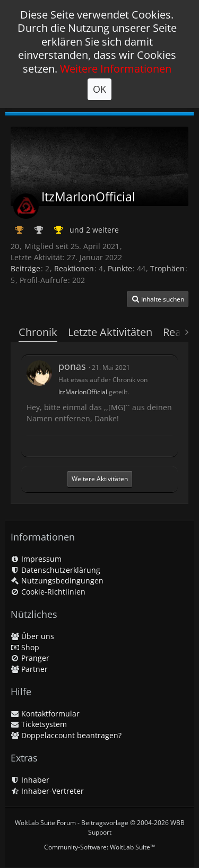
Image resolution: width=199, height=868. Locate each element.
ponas (72, 366)
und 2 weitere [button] (94, 230)
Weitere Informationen (116, 69)
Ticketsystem (39, 724)
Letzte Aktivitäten (110, 332)
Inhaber (30, 780)
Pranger (30, 658)
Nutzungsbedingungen (57, 581)
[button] (158, 299)
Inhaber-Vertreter (47, 791)
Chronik (38, 332)
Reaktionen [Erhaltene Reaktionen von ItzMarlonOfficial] (74, 268)
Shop (25, 647)
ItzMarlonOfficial (83, 392)
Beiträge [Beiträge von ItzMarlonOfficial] (25, 268)
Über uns (32, 636)
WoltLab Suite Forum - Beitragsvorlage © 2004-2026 (100, 827)
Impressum (36, 559)
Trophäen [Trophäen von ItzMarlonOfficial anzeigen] (167, 268)
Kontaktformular (45, 714)
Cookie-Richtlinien (48, 592)
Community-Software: (99, 847)
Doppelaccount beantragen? (66, 735)
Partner (29, 669)
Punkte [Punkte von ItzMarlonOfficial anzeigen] (120, 268)
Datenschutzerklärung (55, 570)
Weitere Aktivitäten (100, 479)
